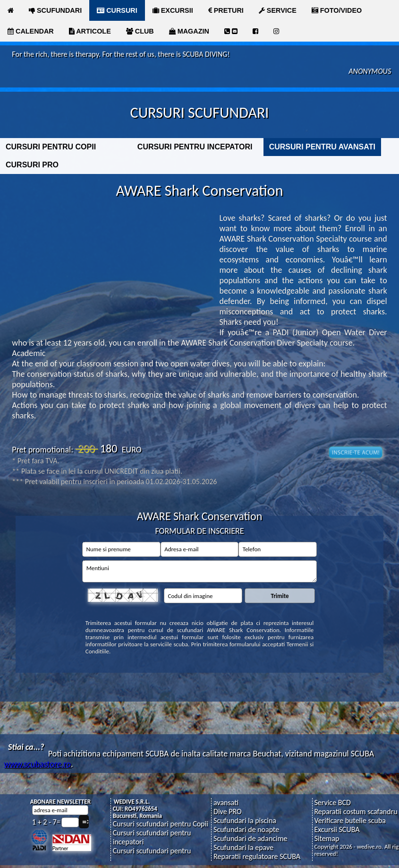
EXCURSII (173, 10)
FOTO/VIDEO (337, 10)
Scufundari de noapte (246, 829)
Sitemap (327, 838)
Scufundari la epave (243, 847)
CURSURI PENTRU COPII (51, 147)
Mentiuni (199, 571)
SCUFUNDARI (55, 10)
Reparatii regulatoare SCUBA (257, 856)
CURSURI (117, 10)
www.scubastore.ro (37, 764)
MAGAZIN (189, 31)
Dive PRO (228, 812)
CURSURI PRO (32, 165)
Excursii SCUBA (337, 829)
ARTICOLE (90, 31)
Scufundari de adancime (250, 838)
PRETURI (226, 10)
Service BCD (332, 803)
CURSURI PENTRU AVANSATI (322, 147)
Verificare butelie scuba (350, 820)
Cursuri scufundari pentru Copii (161, 824)
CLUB (140, 31)
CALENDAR (31, 31)
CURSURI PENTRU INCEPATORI (195, 147)
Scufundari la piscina (245, 820)
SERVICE (278, 10)
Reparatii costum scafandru (356, 812)
